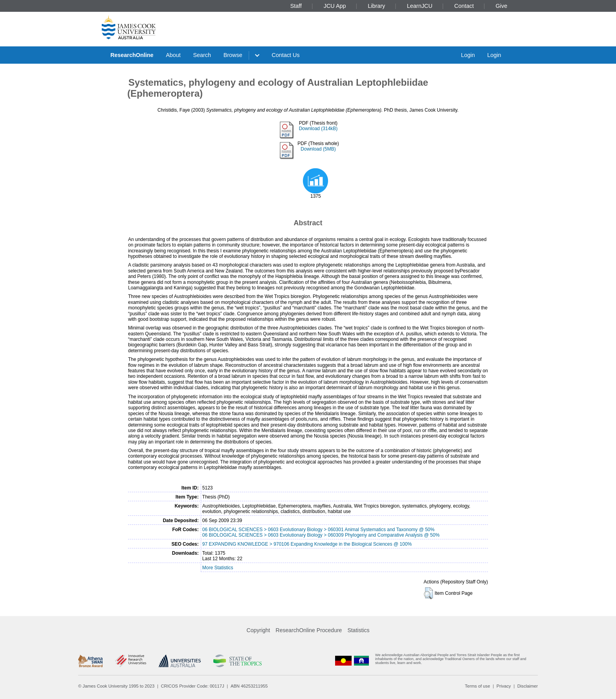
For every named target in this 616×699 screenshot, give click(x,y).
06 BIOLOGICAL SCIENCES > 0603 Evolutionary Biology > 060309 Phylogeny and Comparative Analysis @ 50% (321, 535)
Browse (233, 55)
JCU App (335, 6)
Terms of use (477, 686)
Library (376, 6)
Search (202, 55)
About (173, 55)
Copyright (258, 630)
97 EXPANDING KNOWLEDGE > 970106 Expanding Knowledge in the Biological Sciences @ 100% (307, 544)
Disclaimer (528, 686)
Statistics (358, 630)
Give (502, 6)
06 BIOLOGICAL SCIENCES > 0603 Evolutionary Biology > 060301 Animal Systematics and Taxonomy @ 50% (318, 530)
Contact (464, 6)
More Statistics (218, 568)
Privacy (504, 686)
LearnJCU (420, 6)
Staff (296, 6)
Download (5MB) (318, 149)
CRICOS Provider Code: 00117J (193, 686)
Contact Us (286, 55)
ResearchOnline (132, 55)
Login (468, 55)
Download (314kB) (318, 129)
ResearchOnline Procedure (309, 630)
